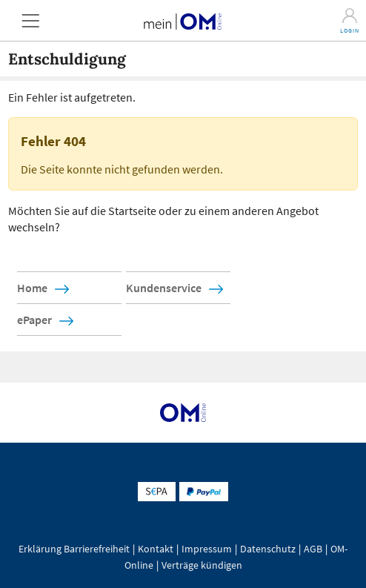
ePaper (34, 320)
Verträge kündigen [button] (202, 565)
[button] (30, 20)
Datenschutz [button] (268, 549)
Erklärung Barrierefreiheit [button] (74, 549)
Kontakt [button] (156, 549)
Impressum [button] (207, 549)
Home (32, 288)
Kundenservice (164, 288)
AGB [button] (313, 549)
